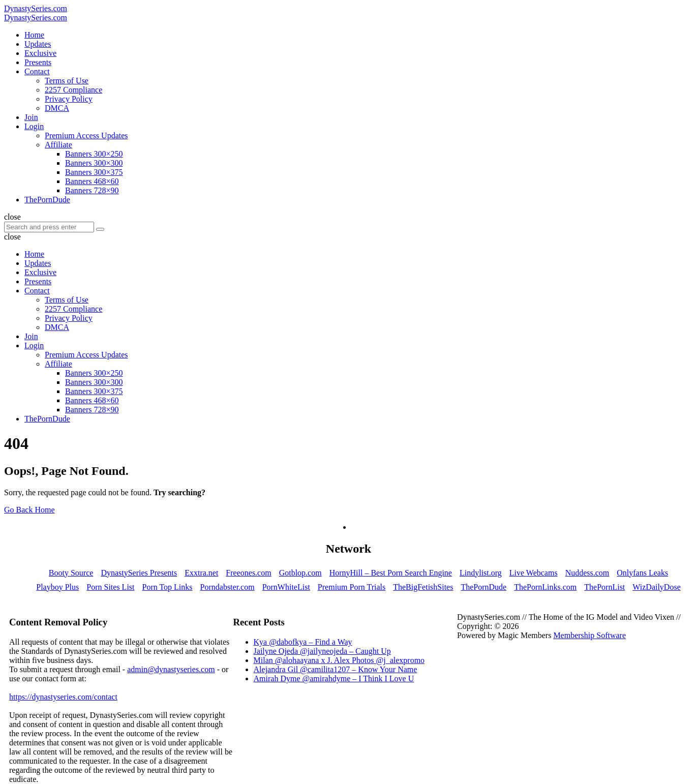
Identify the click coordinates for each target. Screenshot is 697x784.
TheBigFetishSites (423, 587)
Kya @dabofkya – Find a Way (303, 642)
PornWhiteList (286, 587)
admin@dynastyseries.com (171, 669)
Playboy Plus (57, 587)
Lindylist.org (481, 573)
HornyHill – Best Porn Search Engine (391, 573)
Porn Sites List (110, 587)
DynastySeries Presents (139, 573)
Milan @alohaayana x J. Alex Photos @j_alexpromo (339, 660)
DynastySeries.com (36, 8)
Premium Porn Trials (352, 587)
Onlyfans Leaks (642, 573)
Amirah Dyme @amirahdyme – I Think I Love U (334, 679)
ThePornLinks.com (545, 587)
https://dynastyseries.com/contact (63, 697)
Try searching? (179, 492)
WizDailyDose (656, 587)
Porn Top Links (168, 587)
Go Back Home (29, 510)
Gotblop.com (300, 573)
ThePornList (604, 587)
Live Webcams (534, 573)
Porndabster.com (228, 587)
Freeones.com (248, 573)
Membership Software (589, 635)
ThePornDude (483, 587)
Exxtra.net (201, 573)
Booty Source (71, 573)
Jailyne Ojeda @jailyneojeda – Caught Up (322, 651)
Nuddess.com (587, 573)
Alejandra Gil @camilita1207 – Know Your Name (336, 669)
